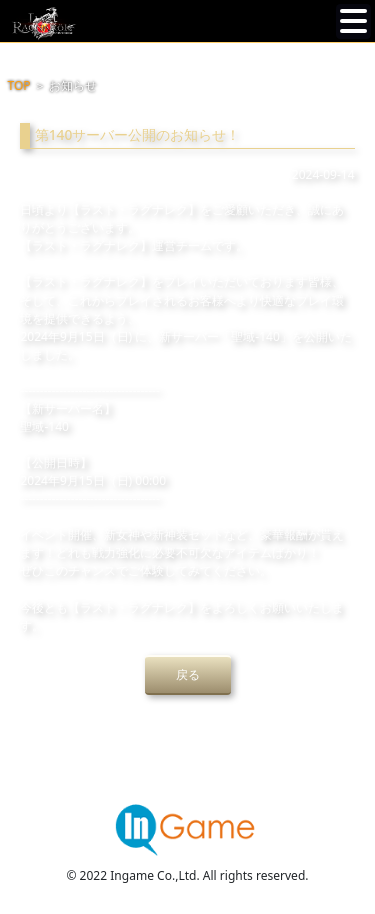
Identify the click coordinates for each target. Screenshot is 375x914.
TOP (19, 85)
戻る (188, 674)
